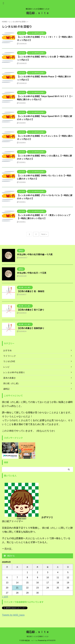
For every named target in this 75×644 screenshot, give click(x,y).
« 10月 (5, 597)
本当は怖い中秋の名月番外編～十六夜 (35, 254)
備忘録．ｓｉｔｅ (38, 13)
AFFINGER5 (51, 640)
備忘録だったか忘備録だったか (38, 636)
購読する (9, 556)
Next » (44, 234)
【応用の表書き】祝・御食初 (31, 291)
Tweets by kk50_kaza (13, 615)
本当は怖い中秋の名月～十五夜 (32, 273)
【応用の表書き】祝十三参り (31, 310)
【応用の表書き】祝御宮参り (31, 328)
